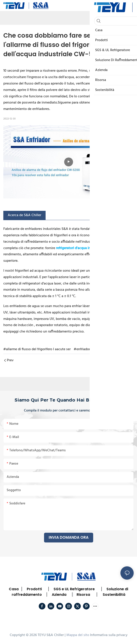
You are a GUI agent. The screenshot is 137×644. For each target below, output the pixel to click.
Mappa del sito (78, 635)
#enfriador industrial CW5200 (96, 349)
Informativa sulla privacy (109, 635)
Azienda (59, 595)
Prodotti (34, 589)
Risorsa (83, 595)
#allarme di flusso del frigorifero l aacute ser (37, 349)
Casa (14, 589)
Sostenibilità (114, 595)
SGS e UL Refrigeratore (74, 589)
